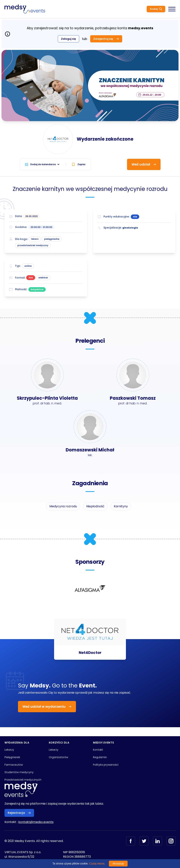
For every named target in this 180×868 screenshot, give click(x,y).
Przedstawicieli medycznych (23, 780)
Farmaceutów (14, 765)
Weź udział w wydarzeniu (47, 706)
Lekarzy (9, 750)
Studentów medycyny (19, 772)
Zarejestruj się (106, 39)
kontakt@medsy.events (36, 822)
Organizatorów (58, 757)
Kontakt (98, 750)
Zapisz (78, 164)
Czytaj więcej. (97, 864)
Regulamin (100, 757)
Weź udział (144, 164)
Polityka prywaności (106, 765)
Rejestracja (19, 813)
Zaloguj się (68, 39)
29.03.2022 (31, 216)
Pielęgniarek (12, 757)
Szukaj (156, 9)
